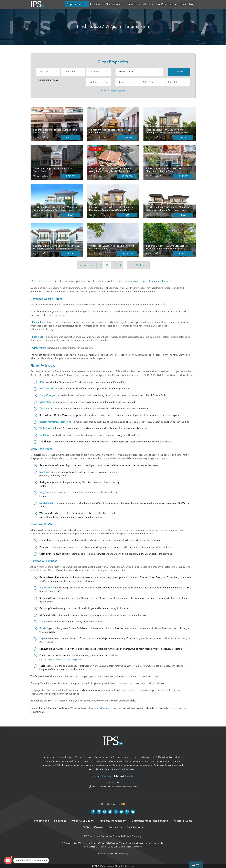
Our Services (114, 4)
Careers (99, 827)
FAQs (86, 827)
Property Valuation (125, 281)
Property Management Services (156, 281)
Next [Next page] (142, 265)
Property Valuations (83, 821)
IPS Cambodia (91, 836)
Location (97, 4)
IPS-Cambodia (38, 281)
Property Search (77, 4)
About (148, 4)
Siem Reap (61, 761)
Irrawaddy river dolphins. (69, 659)
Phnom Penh (41, 821)
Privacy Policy (122, 854)
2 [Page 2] (107, 265)
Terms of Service (106, 854)
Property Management (113, 821)
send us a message (107, 708)
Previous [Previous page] (87, 265)
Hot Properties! (166, 4)
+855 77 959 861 (99, 787)
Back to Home (135, 827)
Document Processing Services (150, 821)
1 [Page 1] (100, 265)
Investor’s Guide (182, 821)
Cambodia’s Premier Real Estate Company (121, 836)
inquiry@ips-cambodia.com (123, 787)
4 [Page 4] (120, 265)
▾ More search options (113, 91)
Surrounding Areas (47, 80)
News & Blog (187, 4)
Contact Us (115, 827)
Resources (133, 4)
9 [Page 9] (130, 265)
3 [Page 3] (114, 265)
